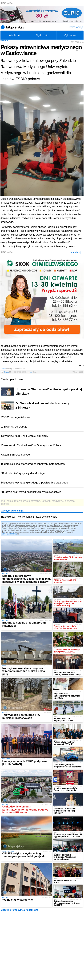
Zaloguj (5, 534)
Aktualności (14, 35)
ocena (32, 372)
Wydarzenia (42, 35)
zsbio (10, 501)
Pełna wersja (76, 27)
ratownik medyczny (52, 501)
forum (8, 372)
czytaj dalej (75, 253)
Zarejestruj (12, 534)
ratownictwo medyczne (27, 501)
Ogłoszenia (70, 35)
